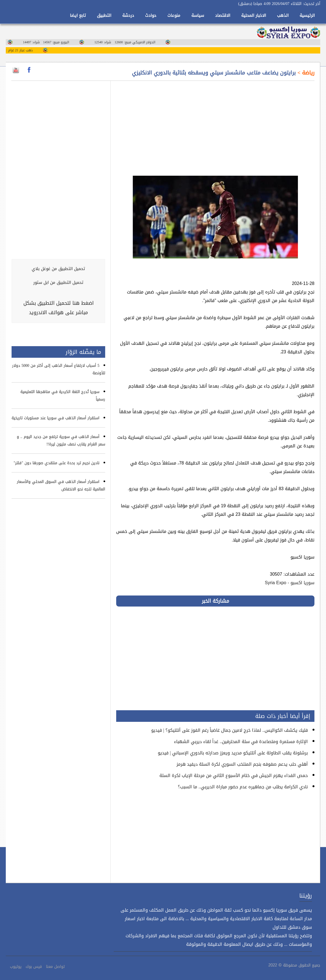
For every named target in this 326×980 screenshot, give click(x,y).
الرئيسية (307, 15)
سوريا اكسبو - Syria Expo (290, 583)
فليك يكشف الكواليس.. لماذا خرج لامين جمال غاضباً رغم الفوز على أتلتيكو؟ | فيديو (229, 730)
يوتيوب (16, 967)
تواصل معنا (55, 967)
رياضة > (305, 73)
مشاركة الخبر (215, 601)
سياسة (198, 15)
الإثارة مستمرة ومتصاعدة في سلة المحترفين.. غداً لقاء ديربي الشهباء (241, 742)
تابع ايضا (78, 15)
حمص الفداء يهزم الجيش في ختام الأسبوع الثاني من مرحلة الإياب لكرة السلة (234, 775)
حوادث (151, 15)
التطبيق (104, 15)
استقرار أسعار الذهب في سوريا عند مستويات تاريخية (55, 418)
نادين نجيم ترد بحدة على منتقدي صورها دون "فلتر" (57, 463)
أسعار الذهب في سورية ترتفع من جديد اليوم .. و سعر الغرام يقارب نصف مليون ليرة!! (61, 440)
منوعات (174, 15)
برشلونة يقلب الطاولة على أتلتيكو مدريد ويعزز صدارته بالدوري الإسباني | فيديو (233, 753)
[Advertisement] (215, 125)
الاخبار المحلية (254, 15)
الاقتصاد (223, 15)
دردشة (128, 15)
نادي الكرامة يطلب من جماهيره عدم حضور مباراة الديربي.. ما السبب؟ (243, 787)
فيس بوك (34, 967)
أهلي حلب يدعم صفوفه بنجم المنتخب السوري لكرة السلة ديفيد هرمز (242, 764)
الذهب (283, 15)
